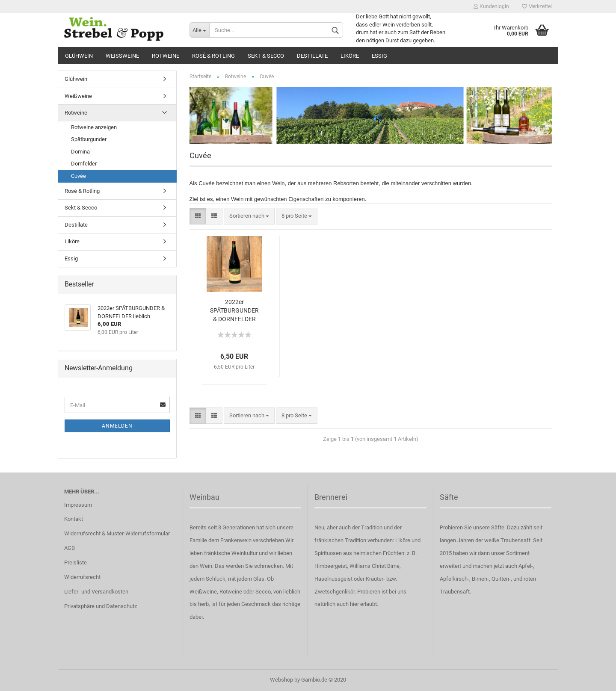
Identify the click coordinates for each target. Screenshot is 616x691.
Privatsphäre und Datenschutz (101, 606)
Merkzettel (537, 6)
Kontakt (74, 519)
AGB (70, 548)
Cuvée (78, 176)
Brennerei (331, 497)
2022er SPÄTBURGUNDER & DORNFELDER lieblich (234, 311)
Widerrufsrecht (82, 577)
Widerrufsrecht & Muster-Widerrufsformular (117, 533)
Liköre (350, 56)
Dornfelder (84, 164)
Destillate (312, 56)
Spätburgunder (89, 139)
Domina (80, 152)
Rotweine (166, 56)
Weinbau (204, 497)
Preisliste (76, 563)
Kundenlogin (491, 6)
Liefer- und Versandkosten (96, 592)
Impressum (78, 505)
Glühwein (79, 56)
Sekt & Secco (266, 56)
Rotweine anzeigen (94, 127)
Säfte (449, 497)
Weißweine (122, 56)
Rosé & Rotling (213, 56)
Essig (379, 56)
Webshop (281, 680)
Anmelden (117, 426)
